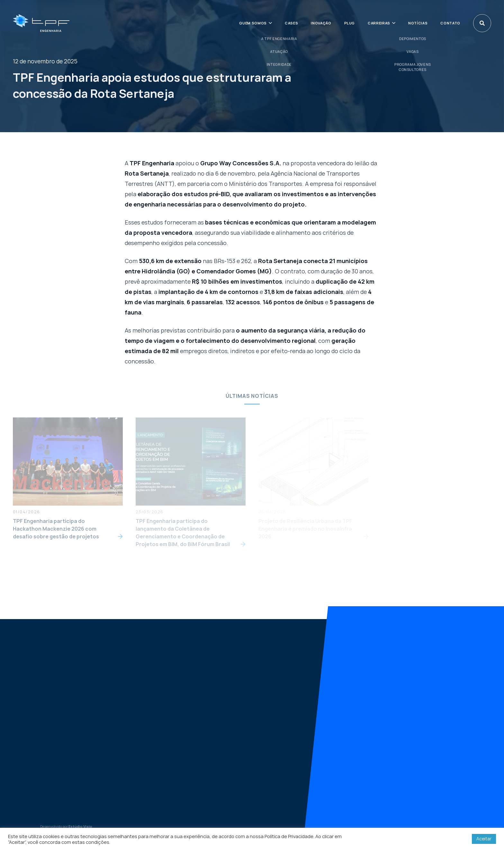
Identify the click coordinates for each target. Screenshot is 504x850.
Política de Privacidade (289, 836)
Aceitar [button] (484, 839)
